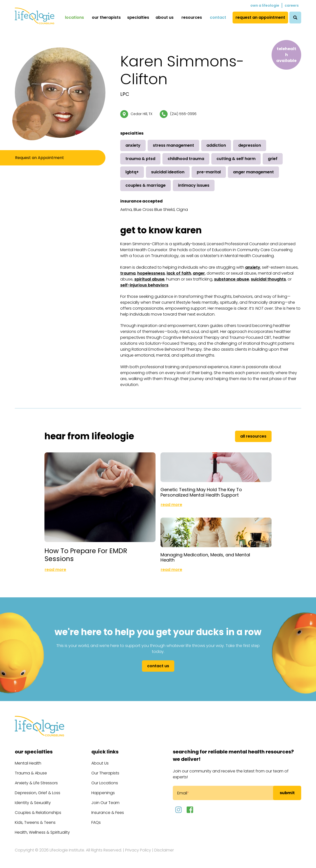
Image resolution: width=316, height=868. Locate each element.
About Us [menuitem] (165, 17)
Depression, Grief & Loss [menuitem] (38, 793)
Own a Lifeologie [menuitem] (265, 5)
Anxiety (133, 145)
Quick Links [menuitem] (105, 752)
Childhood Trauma (186, 159)
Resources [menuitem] (192, 17)
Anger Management (253, 172)
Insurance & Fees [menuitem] (108, 813)
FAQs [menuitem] (96, 822)
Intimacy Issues (194, 185)
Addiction (216, 145)
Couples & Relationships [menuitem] (38, 813)
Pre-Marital (209, 172)
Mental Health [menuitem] (28, 763)
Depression (250, 145)
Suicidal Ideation (168, 172)
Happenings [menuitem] (103, 793)
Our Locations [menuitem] (105, 783)
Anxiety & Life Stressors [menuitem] (36, 783)
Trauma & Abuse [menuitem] (31, 773)
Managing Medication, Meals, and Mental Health (205, 557)
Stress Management (173, 145)
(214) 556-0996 (183, 114)
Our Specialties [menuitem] (34, 752)
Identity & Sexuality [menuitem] (33, 803)
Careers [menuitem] (292, 5)
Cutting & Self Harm (236, 159)
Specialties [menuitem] (138, 17)
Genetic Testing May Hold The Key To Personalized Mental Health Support (201, 492)
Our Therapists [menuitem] (106, 17)
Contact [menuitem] (218, 17)
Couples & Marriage (146, 185)
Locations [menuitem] (74, 17)
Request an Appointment (39, 158)
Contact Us (158, 666)
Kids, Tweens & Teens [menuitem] (35, 822)
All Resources (253, 436)
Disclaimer (164, 850)
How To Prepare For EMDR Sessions (86, 555)
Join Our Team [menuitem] (105, 803)
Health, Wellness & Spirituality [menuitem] (42, 832)
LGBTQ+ (132, 172)
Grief (273, 159)
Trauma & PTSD (140, 159)
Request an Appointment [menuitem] (260, 17)
